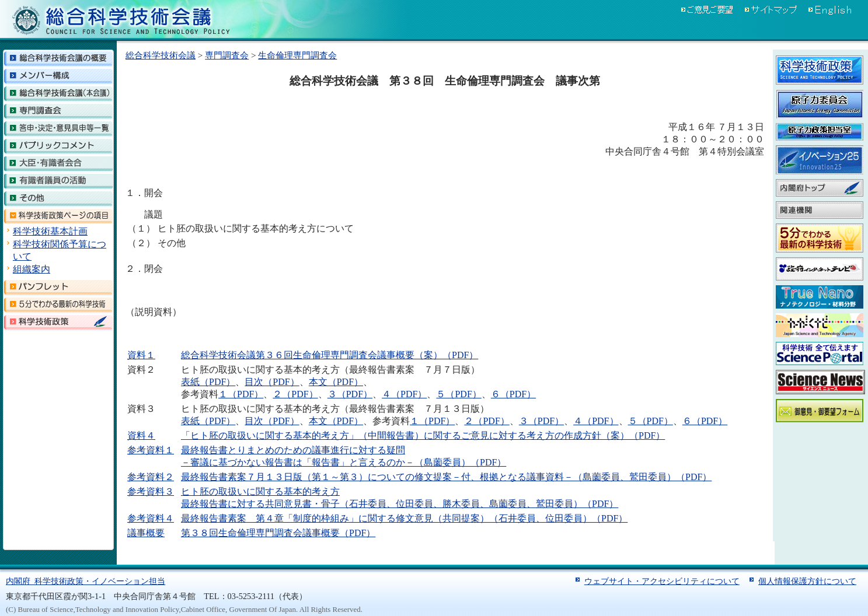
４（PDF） (404, 394)
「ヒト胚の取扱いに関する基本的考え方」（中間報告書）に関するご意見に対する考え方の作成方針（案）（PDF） (423, 435)
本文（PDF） (336, 382)
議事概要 (146, 533)
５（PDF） (459, 394)
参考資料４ (151, 518)
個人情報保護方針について (807, 581)
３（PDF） (350, 394)
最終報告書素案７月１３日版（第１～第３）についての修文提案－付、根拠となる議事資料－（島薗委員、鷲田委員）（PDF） (446, 477)
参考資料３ (151, 491)
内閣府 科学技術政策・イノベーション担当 (86, 581)
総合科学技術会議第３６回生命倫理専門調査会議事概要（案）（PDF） (330, 355)
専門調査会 (227, 55)
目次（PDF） (272, 382)
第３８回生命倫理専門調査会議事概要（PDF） (278, 533)
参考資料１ (151, 450)
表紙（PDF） (208, 382)
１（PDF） (241, 394)
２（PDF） (295, 394)
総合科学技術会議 (161, 55)
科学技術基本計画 (50, 231)
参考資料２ (151, 477)
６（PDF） (513, 394)
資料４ (141, 435)
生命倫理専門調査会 (297, 55)
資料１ (141, 355)
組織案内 (32, 269)
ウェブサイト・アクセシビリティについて (662, 581)
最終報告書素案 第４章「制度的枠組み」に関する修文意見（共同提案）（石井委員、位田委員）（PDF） (404, 518)
